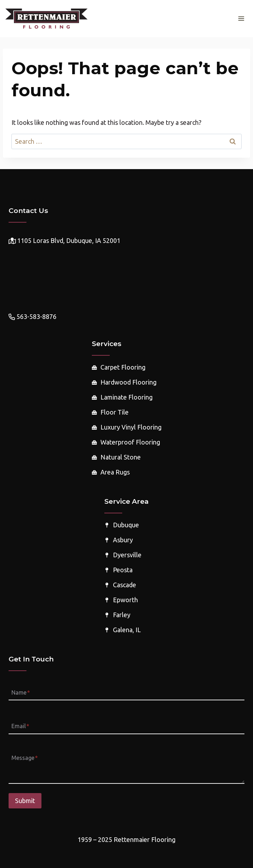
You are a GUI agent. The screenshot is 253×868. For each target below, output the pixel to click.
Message (25, 758)
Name (21, 692)
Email (20, 726)
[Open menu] (241, 18)
